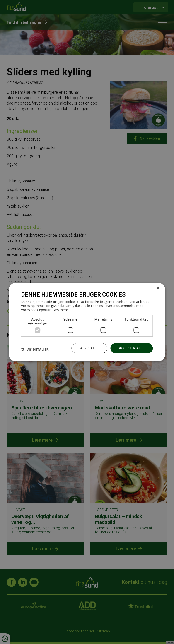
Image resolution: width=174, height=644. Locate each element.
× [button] (158, 288)
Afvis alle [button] (89, 348)
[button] (35, 349)
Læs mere (60, 310)
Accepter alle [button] (132, 348)
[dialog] (87, 322)
